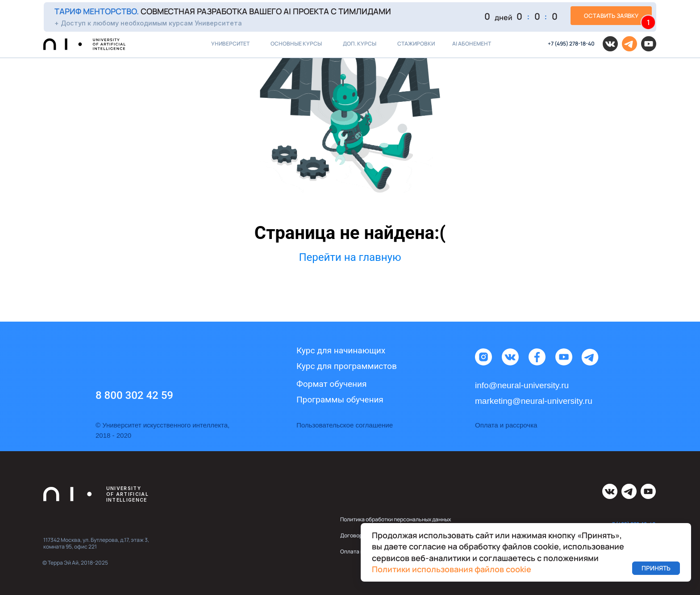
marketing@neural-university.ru (534, 401)
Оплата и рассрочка (506, 425)
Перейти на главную (350, 257)
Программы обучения (340, 400)
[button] (350, 17)
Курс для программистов (347, 366)
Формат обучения (331, 384)
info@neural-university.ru (522, 385)
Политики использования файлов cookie (452, 569)
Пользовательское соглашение (345, 425)
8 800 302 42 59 (134, 395)
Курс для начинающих (341, 350)
